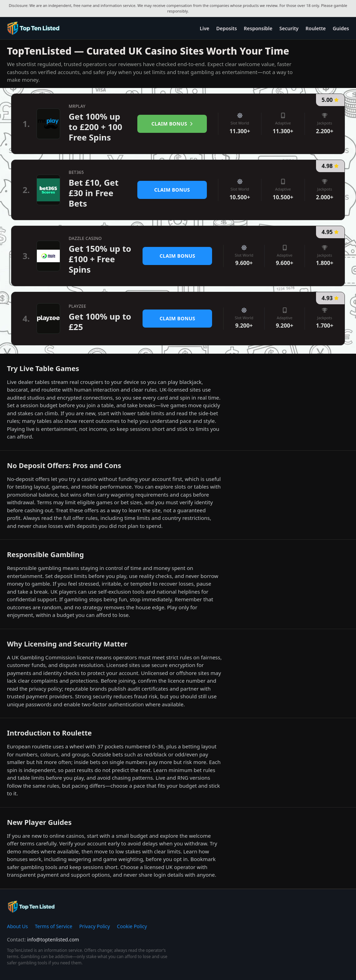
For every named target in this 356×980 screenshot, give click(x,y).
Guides (341, 28)
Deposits (226, 28)
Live (205, 28)
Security (289, 28)
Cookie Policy (132, 926)
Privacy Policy (95, 926)
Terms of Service (54, 926)
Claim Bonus (172, 124)
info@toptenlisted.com (53, 939)
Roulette (316, 28)
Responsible (258, 28)
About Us (17, 926)
